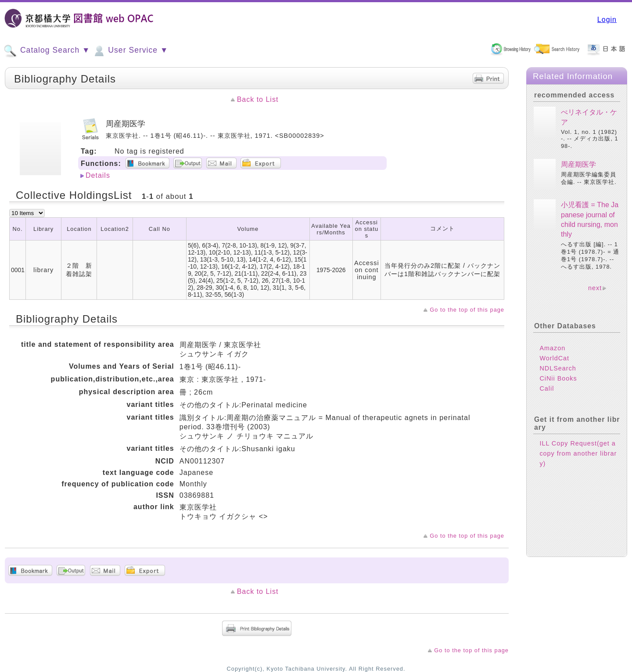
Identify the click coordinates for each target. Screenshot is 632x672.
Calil (547, 388)
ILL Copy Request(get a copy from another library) (578, 453)
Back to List (258, 99)
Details (98, 175)
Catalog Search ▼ (47, 51)
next (595, 288)
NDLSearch (558, 368)
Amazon (552, 348)
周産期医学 (578, 164)
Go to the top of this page (467, 310)
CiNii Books (558, 378)
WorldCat (554, 358)
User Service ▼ (130, 51)
